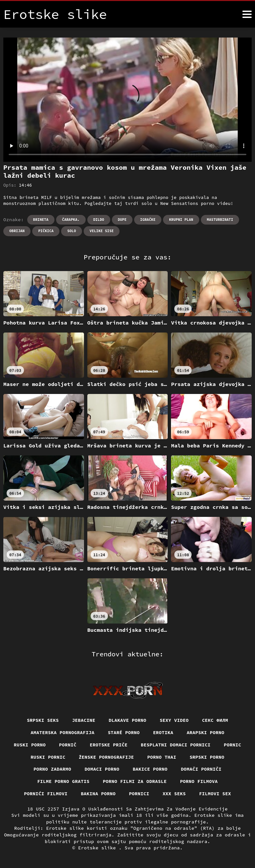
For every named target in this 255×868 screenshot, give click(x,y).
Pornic (233, 745)
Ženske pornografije (106, 757)
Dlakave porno (127, 720)
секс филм (215, 720)
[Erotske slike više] (247, 14)
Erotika (163, 732)
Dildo (99, 220)
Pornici (139, 794)
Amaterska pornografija (63, 732)
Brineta (41, 220)
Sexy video (174, 720)
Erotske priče (109, 745)
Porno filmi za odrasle (135, 781)
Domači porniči (201, 769)
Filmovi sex (215, 794)
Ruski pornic (48, 757)
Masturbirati (220, 220)
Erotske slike (98, 848)
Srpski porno (207, 757)
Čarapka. (71, 220)
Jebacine (84, 720)
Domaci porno (102, 769)
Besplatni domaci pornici (176, 745)
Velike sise (102, 231)
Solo (71, 231)
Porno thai (162, 757)
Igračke (148, 220)
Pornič (68, 745)
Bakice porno (150, 769)
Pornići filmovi (46, 794)
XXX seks (174, 794)
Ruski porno (30, 745)
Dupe (122, 220)
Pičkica (46, 231)
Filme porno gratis (63, 781)
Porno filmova (199, 781)
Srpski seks (43, 720)
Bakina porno (98, 794)
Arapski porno (206, 732)
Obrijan (17, 231)
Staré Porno (124, 732)
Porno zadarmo (52, 769)
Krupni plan (181, 220)
